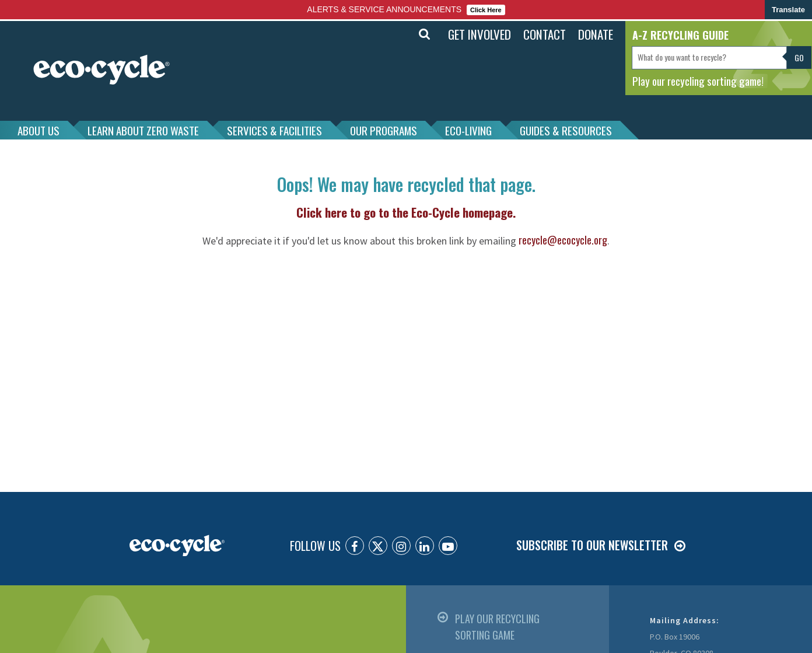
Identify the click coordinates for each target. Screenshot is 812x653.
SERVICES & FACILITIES (274, 130)
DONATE (596, 34)
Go (799, 57)
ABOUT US (38, 130)
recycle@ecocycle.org (563, 240)
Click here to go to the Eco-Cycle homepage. (406, 212)
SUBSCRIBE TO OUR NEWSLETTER (592, 545)
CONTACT (545, 34)
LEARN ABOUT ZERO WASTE (143, 130)
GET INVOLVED (480, 34)
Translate (788, 10)
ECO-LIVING (468, 130)
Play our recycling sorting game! (698, 81)
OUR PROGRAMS (384, 130)
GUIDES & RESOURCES (566, 130)
